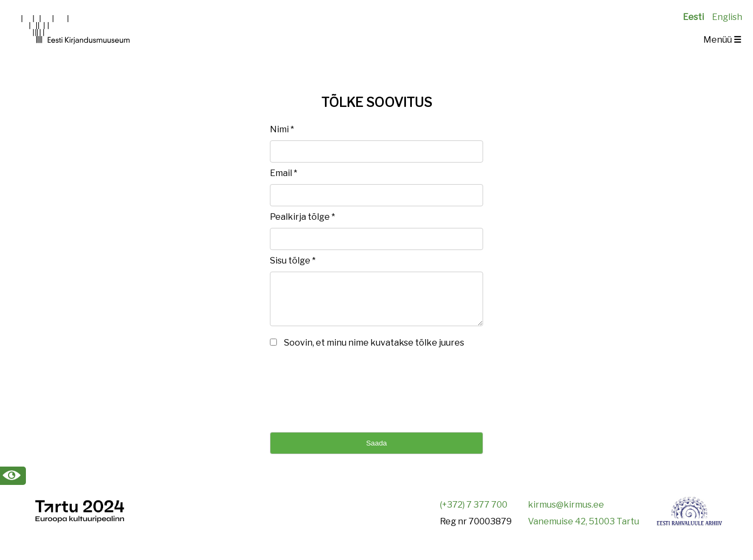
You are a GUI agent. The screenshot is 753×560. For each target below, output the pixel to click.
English (727, 17)
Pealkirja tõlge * (303, 217)
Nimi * (282, 129)
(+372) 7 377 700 (474, 513)
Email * (284, 173)
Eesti (693, 17)
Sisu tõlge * (293, 261)
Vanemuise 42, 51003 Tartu (584, 529)
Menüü (722, 40)
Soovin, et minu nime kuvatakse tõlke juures (374, 351)
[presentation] (352, 396)
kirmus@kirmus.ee (566, 513)
